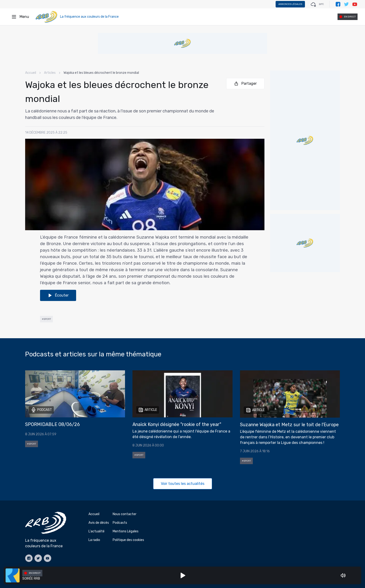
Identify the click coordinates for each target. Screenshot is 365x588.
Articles (50, 73)
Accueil (31, 73)
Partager (245, 84)
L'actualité (96, 531)
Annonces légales (290, 4)
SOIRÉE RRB (31, 579)
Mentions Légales (126, 531)
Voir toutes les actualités (183, 484)
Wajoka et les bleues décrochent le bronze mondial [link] (101, 73)
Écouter (58, 295)
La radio (94, 540)
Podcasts (120, 523)
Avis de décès (99, 523)
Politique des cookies (128, 540)
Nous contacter (125, 514)
